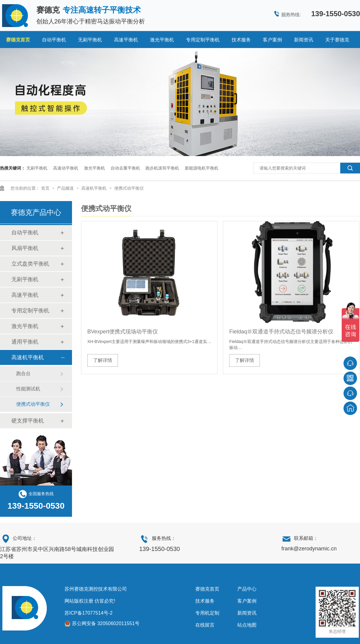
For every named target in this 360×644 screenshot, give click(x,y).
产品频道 (66, 188)
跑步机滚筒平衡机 (162, 168)
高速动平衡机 (66, 168)
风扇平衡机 (25, 248)
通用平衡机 (25, 342)
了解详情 (103, 360)
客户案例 (272, 40)
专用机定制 (207, 613)
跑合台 (23, 373)
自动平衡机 (54, 40)
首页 (46, 188)
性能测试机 (28, 389)
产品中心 (247, 589)
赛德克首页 (18, 40)
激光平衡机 (162, 40)
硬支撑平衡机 (28, 421)
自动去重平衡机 (125, 168)
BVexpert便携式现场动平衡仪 (123, 332)
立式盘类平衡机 (30, 264)
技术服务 (241, 40)
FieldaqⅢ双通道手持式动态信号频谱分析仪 (281, 332)
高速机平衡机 (94, 188)
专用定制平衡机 (203, 40)
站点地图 (247, 625)
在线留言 (205, 625)
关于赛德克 (337, 40)
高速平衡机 (126, 40)
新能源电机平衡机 (202, 168)
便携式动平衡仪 (129, 188)
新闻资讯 (304, 40)
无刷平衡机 (90, 40)
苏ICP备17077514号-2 (88, 613)
